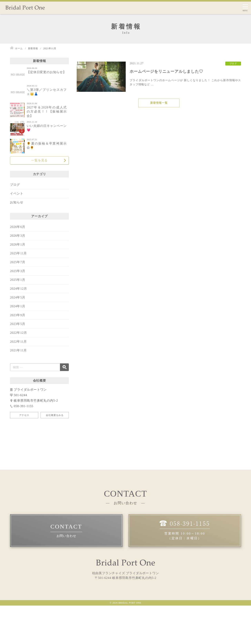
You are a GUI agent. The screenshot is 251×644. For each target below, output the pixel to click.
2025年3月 (18, 271)
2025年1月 (18, 280)
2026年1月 (18, 244)
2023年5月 (18, 324)
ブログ (15, 185)
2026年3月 (18, 236)
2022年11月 (18, 342)
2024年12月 (18, 289)
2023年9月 (18, 315)
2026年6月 (18, 227)
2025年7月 (18, 262)
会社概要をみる (55, 415)
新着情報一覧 (159, 103)
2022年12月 (18, 333)
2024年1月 (18, 306)
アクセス (24, 415)
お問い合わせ (66, 574)
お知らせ (17, 202)
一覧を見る (39, 160)
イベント (17, 193)
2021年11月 (18, 350)
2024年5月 (18, 297)
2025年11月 (18, 253)
